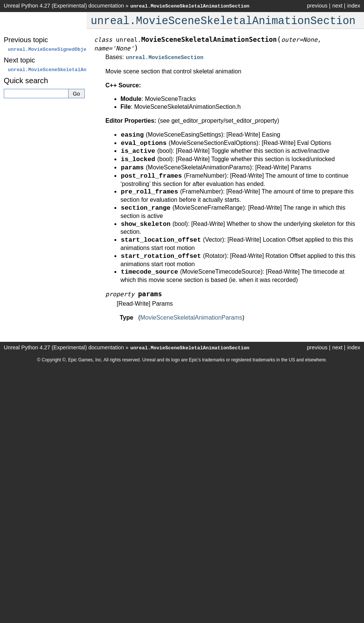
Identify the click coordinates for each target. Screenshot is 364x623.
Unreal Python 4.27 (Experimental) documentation (64, 6)
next (337, 6)
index (354, 6)
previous (317, 6)
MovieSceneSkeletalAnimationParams (191, 317)
